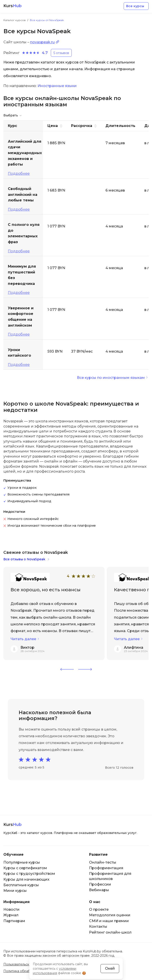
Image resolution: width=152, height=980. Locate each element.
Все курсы (135, 6)
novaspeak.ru (42, 42)
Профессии (100, 884)
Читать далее (23, 639)
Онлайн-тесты (103, 862)
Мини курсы (15, 891)
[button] (67, 669)
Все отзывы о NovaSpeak (24, 559)
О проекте (99, 909)
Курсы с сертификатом (25, 868)
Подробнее (19, 174)
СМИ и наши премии (109, 921)
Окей (110, 968)
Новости (11, 909)
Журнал (11, 915)
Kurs (12, 6)
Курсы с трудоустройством (29, 874)
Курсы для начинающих (26, 879)
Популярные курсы (22, 862)
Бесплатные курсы (21, 885)
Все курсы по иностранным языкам (111, 378)
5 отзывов (61, 53)
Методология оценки (110, 915)
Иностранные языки (57, 86)
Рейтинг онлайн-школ (110, 932)
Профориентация (106, 868)
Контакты (98, 927)
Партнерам (14, 921)
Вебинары (99, 890)
